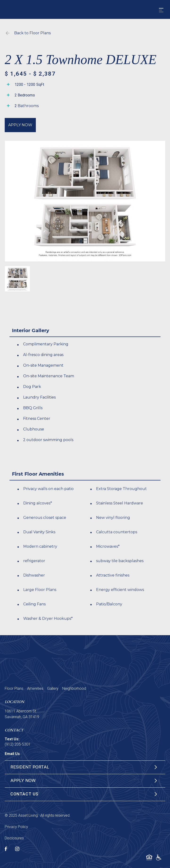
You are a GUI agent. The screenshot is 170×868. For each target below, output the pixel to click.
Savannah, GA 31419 (22, 717)
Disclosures (14, 838)
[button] (161, 10)
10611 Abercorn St (20, 711)
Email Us (12, 754)
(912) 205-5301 (18, 744)
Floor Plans (14, 688)
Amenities (35, 688)
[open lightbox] (85, 201)
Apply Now (20, 125)
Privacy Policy (16, 827)
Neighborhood (74, 688)
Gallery (53, 688)
